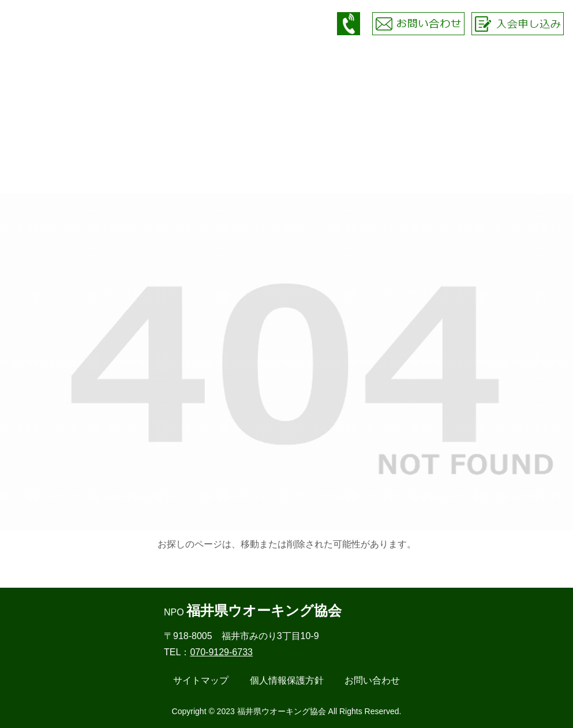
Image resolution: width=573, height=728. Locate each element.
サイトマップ (201, 680)
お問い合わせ (372, 680)
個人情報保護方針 (287, 680)
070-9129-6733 (221, 652)
